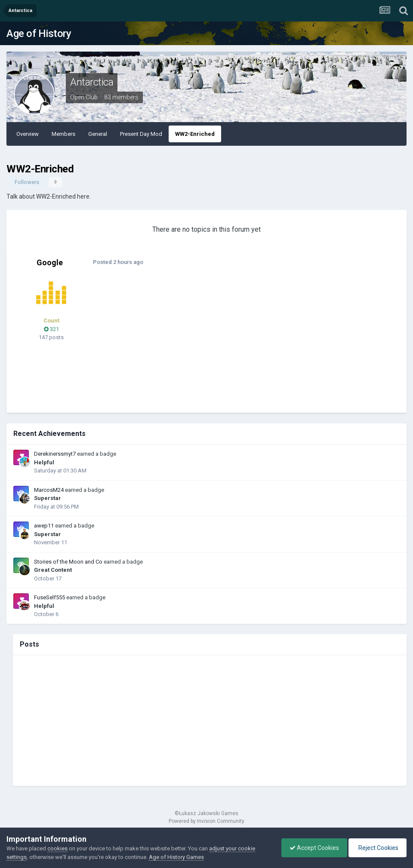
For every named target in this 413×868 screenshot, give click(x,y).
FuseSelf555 (49, 597)
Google (50, 262)
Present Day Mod (141, 134)
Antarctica (92, 82)
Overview (28, 134)
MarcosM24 (49, 490)
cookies (57, 848)
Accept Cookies (312, 848)
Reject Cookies (377, 848)
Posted (118, 262)
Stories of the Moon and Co (68, 562)
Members (63, 134)
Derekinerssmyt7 (55, 454)
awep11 (44, 526)
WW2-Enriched (195, 134)
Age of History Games (176, 857)
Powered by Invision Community (206, 821)
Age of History (39, 34)
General (98, 134)
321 (51, 329)
